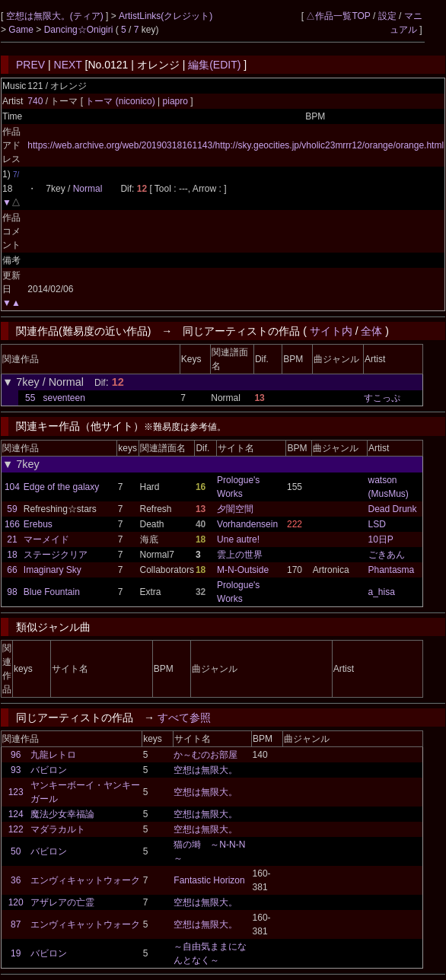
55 (30, 398)
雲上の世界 (240, 555)
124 (16, 814)
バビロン (49, 770)
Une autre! (238, 539)
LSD (377, 524)
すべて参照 (184, 717)
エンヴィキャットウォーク (85, 880)
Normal (88, 189)
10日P (381, 539)
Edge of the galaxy (61, 487)
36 (16, 880)
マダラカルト (58, 829)
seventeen (64, 398)
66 (12, 570)
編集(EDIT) (214, 65)
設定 (387, 16)
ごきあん (387, 555)
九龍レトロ (53, 755)
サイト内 (331, 331)
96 (16, 755)
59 (12, 509)
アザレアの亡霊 (62, 902)
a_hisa (382, 592)
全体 (371, 331)
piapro (175, 101)
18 (12, 555)
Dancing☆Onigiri (80, 30)
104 (12, 487)
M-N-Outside (243, 570)
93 (16, 770)
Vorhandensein (247, 524)
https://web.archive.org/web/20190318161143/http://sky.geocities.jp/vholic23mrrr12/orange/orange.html (236, 145)
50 (16, 851)
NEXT (68, 65)
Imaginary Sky (53, 570)
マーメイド (46, 539)
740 (35, 101)
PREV (30, 65)
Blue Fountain (52, 592)
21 (12, 539)
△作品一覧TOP (338, 16)
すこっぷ (382, 398)
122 (16, 829)
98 (12, 592)
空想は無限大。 (205, 770)
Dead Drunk (393, 509)
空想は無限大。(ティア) (56, 16)
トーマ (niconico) (121, 101)
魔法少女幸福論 (62, 814)
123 (16, 792)
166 (12, 524)
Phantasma (392, 570)
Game (22, 30)
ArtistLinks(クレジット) (166, 16)
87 (16, 924)
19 (16, 953)
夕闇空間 (235, 509)
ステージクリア (56, 555)
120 (16, 902)
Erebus (38, 524)
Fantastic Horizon (209, 880)
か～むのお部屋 (205, 755)
